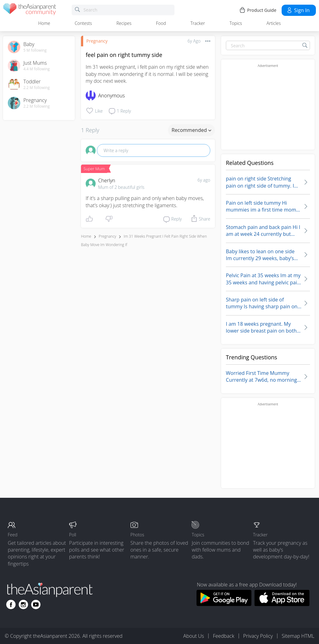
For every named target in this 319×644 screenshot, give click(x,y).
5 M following (35, 50)
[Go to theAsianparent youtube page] (36, 604)
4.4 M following (37, 69)
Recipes (124, 23)
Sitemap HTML (298, 636)
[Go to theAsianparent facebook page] (11, 604)
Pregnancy (97, 41)
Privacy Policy (258, 636)
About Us (193, 636)
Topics (236, 23)
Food (161, 23)
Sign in (298, 10)
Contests (83, 23)
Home (44, 23)
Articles (274, 23)
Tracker (198, 23)
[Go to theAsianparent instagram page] (23, 604)
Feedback (223, 636)
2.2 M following (37, 88)
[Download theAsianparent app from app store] (282, 604)
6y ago (204, 180)
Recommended (191, 130)
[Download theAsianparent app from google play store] (224, 604)
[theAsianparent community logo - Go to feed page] (30, 10)
